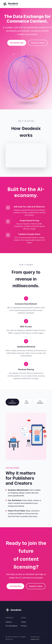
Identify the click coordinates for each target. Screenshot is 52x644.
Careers (9, 622)
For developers (12, 626)
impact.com (35, 639)
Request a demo (38, 43)
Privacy (24, 626)
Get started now (17, 43)
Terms (23, 622)
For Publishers (12, 402)
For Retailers (40, 402)
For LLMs (26, 402)
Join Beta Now (15, 586)
